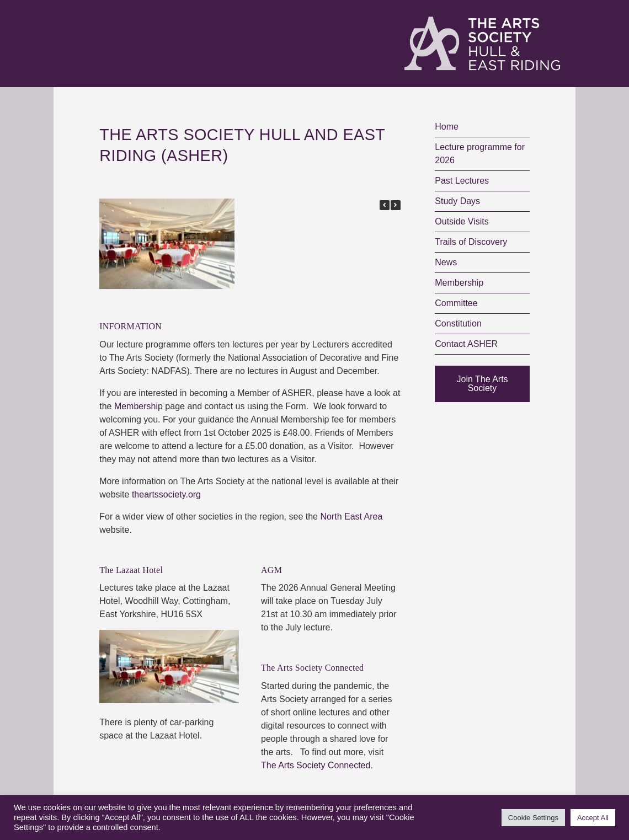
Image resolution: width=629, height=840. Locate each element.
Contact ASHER (466, 344)
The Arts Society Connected (316, 765)
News (446, 262)
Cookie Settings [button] (533, 818)
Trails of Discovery (471, 242)
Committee (456, 303)
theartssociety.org (166, 494)
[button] (396, 205)
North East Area (351, 517)
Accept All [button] (593, 818)
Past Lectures (462, 181)
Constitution (458, 323)
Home (447, 127)
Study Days (457, 201)
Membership (138, 406)
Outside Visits (462, 221)
